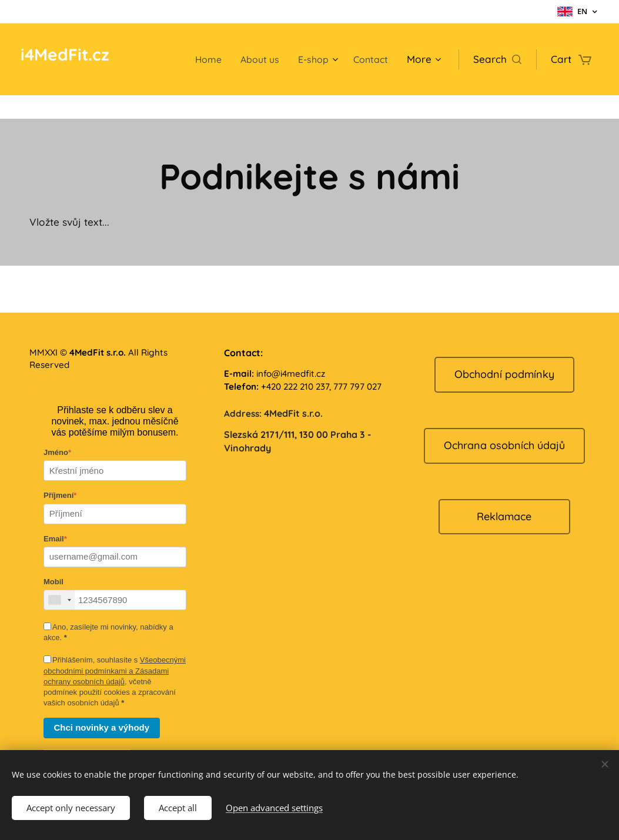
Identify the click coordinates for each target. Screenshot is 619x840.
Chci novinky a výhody (102, 727)
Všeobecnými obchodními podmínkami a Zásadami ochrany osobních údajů (115, 670)
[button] (497, 59)
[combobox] (59, 600)
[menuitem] (201, 59)
